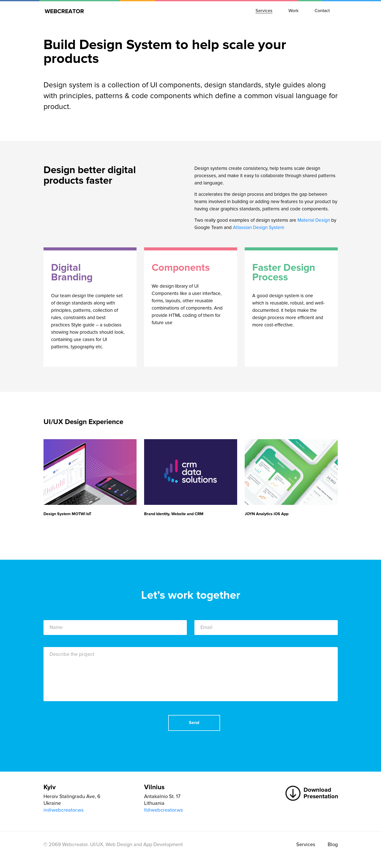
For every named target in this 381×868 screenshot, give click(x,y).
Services (306, 845)
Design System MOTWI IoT (67, 514)
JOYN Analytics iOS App (267, 514)
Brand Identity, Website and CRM (174, 514)
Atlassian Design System (259, 228)
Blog (333, 845)
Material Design (314, 220)
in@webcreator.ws (63, 810)
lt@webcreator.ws (163, 810)
